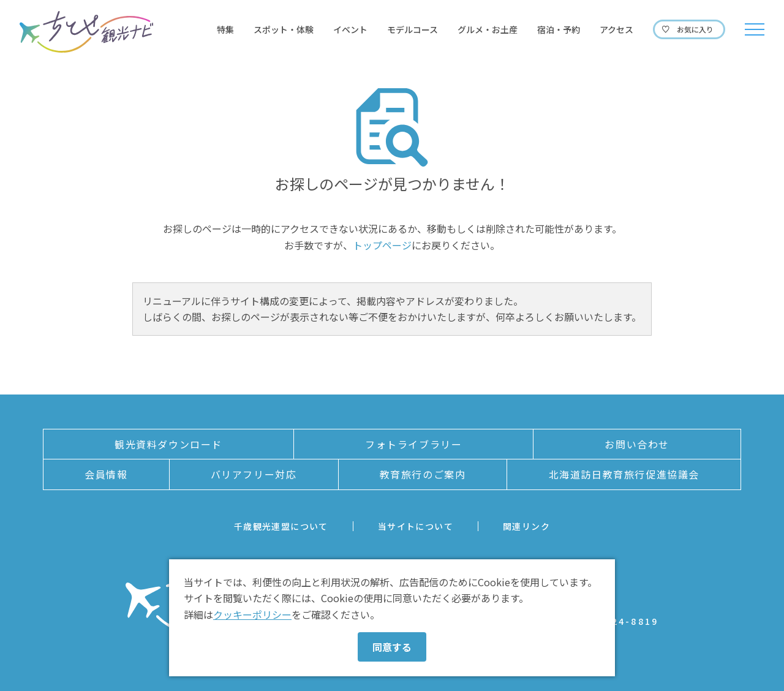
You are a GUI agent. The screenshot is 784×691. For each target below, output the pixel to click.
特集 (225, 29)
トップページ (382, 245)
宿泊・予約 (559, 29)
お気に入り (695, 29)
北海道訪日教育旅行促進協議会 (624, 474)
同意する (392, 647)
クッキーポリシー (252, 614)
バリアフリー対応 (254, 474)
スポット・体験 (284, 29)
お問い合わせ (637, 444)
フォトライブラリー (413, 444)
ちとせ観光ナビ (86, 32)
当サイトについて (416, 526)
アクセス (616, 29)
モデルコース (413, 29)
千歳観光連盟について (281, 526)
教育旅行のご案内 (423, 474)
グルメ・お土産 (488, 29)
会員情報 (106, 474)
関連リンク (526, 526)
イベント (350, 29)
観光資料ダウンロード (168, 444)
